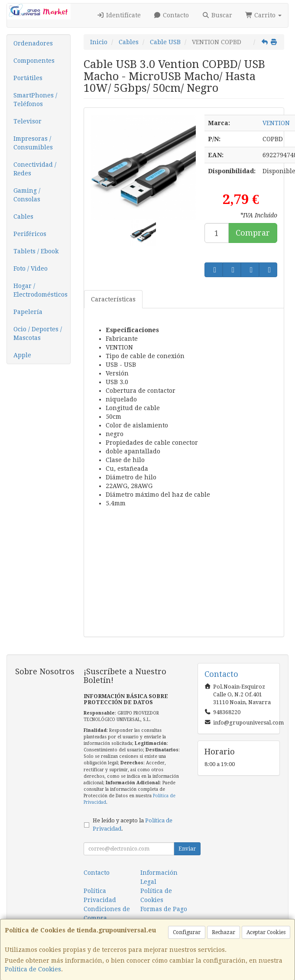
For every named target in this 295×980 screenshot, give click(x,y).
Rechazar (224, 932)
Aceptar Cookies (266, 932)
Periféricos (30, 234)
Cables (23, 217)
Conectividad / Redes (35, 169)
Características (113, 299)
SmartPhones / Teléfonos (35, 100)
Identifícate (119, 15)
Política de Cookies (33, 969)
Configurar (187, 932)
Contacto (172, 15)
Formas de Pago (164, 909)
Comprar (253, 233)
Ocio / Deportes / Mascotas (38, 333)
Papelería (28, 312)
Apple (22, 355)
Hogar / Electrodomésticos (41, 290)
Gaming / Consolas (27, 195)
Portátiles (28, 78)
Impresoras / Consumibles (33, 143)
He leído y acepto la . (133, 825)
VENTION (276, 123)
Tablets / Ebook (36, 251)
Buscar (217, 15)
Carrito (264, 15)
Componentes (34, 61)
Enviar (187, 849)
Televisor (28, 121)
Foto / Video (31, 268)
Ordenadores (33, 43)
